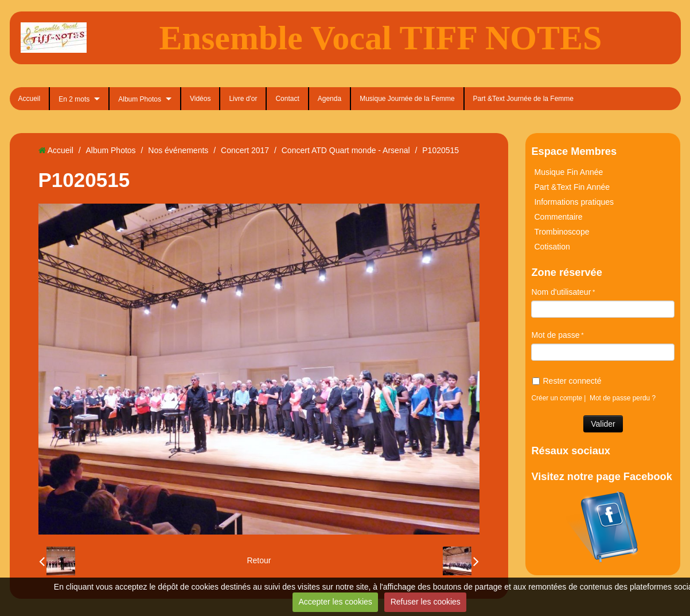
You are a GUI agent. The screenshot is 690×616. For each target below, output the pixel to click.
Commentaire (558, 217)
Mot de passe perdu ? (623, 398)
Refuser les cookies (426, 602)
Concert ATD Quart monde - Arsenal (346, 150)
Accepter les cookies (335, 602)
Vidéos (200, 99)
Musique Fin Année (568, 172)
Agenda (330, 99)
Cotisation (552, 247)
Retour (259, 560)
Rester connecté (567, 381)
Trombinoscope (562, 232)
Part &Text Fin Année (572, 187)
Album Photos (140, 99)
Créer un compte (557, 398)
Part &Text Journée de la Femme (523, 99)
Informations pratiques (574, 202)
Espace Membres (574, 151)
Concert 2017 (245, 150)
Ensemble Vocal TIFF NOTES (381, 38)
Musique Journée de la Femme (407, 99)
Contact (287, 99)
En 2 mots (74, 99)
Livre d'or (243, 99)
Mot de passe (555, 335)
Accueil (30, 99)
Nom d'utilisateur (561, 292)
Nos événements (178, 150)
